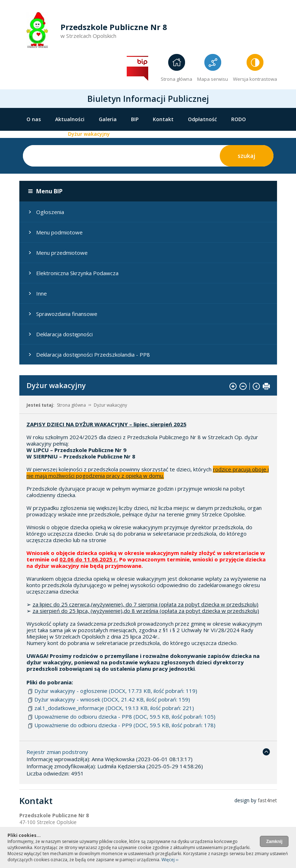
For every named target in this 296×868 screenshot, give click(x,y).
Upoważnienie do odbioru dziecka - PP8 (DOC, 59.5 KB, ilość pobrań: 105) (125, 716)
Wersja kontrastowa (255, 79)
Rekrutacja (40, 134)
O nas (34, 119)
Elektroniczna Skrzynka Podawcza (77, 273)
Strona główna (176, 79)
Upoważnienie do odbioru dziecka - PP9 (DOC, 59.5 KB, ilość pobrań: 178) (125, 725)
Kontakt (163, 119)
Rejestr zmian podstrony (57, 752)
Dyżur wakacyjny (89, 134)
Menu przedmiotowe (62, 253)
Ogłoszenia (50, 212)
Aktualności (70, 119)
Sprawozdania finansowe (67, 314)
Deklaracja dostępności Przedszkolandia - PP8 (93, 354)
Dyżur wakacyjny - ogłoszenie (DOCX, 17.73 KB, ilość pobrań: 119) (116, 691)
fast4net (267, 800)
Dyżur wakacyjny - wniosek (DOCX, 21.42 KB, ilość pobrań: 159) (112, 699)
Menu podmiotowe (59, 232)
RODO (239, 119)
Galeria (108, 119)
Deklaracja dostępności (64, 334)
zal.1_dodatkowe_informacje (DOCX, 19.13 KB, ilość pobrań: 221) (114, 708)
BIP (135, 119)
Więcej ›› (170, 860)
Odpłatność (202, 119)
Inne (42, 293)
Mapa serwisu (213, 79)
